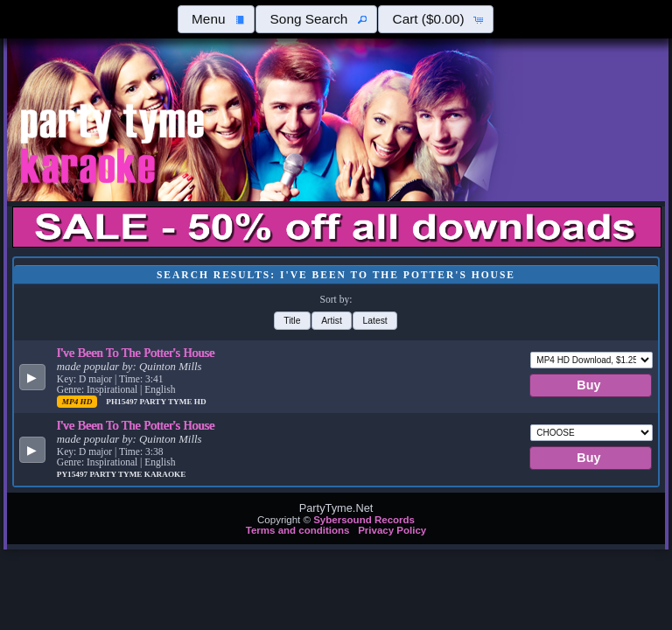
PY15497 (73, 474)
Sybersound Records (364, 520)
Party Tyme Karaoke (137, 474)
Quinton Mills (170, 367)
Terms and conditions (298, 530)
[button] (216, 19)
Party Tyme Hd (172, 402)
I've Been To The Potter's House (136, 353)
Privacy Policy (392, 530)
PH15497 (122, 402)
